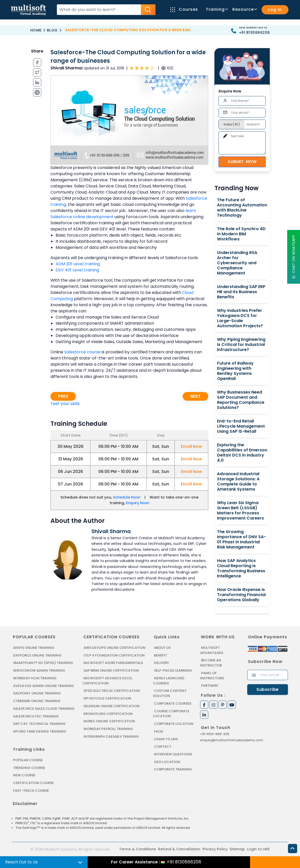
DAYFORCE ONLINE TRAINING (37, 655)
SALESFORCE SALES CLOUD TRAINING (44, 708)
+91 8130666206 (255, 33)
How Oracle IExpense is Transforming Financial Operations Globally (241, 595)
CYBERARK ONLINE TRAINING (37, 701)
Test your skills (65, 404)
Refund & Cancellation (179, 848)
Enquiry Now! (138, 503)
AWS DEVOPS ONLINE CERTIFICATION (114, 648)
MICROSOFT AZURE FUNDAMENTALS (113, 663)
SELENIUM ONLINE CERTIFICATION (112, 706)
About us (162, 648)
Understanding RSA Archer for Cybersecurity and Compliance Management (237, 263)
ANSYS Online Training (34, 648)
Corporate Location (174, 723)
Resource (244, 9)
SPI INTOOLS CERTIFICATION (107, 698)
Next (195, 396)
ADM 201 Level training (78, 264)
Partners (210, 685)
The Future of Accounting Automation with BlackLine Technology (242, 208)
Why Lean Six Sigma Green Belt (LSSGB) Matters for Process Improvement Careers (240, 511)
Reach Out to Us (21, 862)
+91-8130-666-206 (215, 734)
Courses (184, 9)
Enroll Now (191, 446)
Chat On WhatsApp (294, 257)
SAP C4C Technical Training (39, 723)
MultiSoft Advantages (211, 650)
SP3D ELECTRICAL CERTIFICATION (111, 690)
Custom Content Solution (170, 693)
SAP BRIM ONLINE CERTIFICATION (111, 670)
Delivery (161, 663)
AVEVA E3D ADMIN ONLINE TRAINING (43, 686)
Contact (163, 746)
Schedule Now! (127, 497)
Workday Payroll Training (108, 728)
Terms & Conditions (138, 848)
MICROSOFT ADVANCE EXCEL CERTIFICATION (107, 680)
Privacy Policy (215, 848)
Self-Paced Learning (173, 670)
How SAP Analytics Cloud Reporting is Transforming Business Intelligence (241, 568)
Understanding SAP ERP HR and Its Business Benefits (241, 292)
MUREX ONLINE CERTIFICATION (109, 721)
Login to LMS (166, 738)
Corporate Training (173, 769)
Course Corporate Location (171, 713)
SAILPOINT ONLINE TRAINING (37, 693)
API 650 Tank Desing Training (39, 731)
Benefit (161, 655)
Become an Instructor (211, 663)
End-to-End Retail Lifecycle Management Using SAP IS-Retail (241, 426)
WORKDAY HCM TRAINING (35, 678)
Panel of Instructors (212, 675)
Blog (52, 30)
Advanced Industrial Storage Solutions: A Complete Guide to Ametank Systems (238, 482)
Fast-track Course (31, 790)
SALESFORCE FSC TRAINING (36, 716)
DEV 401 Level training (77, 270)
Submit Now (242, 162)
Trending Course (29, 767)
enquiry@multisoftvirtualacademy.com (232, 740)
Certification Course (33, 782)
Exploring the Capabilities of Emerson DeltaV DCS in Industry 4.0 (242, 453)
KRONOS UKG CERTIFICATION (108, 713)
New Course (24, 774)
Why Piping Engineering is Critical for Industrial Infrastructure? (241, 345)
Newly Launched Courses (168, 680)
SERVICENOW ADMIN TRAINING (39, 670)
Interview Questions (173, 753)
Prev (63, 396)
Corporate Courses (173, 703)
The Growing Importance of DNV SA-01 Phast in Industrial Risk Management (241, 539)
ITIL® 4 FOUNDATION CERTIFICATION (114, 655)
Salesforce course (82, 352)
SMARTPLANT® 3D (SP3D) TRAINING (43, 663)
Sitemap (237, 848)
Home (36, 30)
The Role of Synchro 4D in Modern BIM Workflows (241, 234)
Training (216, 9)
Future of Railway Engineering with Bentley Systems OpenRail (235, 371)
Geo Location (167, 761)
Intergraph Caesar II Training (111, 736)
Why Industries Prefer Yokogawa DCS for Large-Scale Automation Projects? (240, 318)
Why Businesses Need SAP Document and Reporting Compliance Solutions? (241, 400)
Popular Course (28, 759)
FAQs (158, 731)
